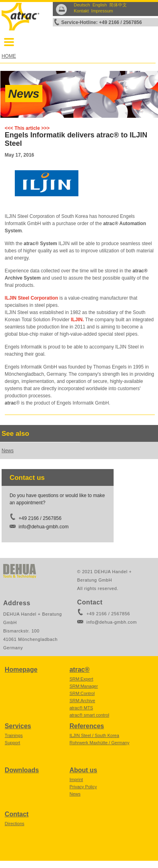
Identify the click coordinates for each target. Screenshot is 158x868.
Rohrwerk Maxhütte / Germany (100, 743)
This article (27, 128)
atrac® (80, 670)
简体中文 (118, 5)
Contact (17, 814)
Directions (15, 824)
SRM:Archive (82, 701)
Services (18, 726)
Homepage (21, 670)
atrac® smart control (89, 715)
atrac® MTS (81, 708)
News (24, 94)
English (100, 5)
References (87, 726)
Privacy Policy (83, 787)
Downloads (22, 770)
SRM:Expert (81, 679)
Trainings (14, 735)
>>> (45, 128)
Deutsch (82, 5)
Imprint (76, 779)
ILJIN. (77, 320)
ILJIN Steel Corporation (31, 298)
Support (13, 743)
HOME (9, 56)
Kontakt (81, 11)
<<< (9, 128)
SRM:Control (82, 693)
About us (83, 770)
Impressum (102, 11)
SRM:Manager (84, 686)
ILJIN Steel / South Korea (94, 735)
